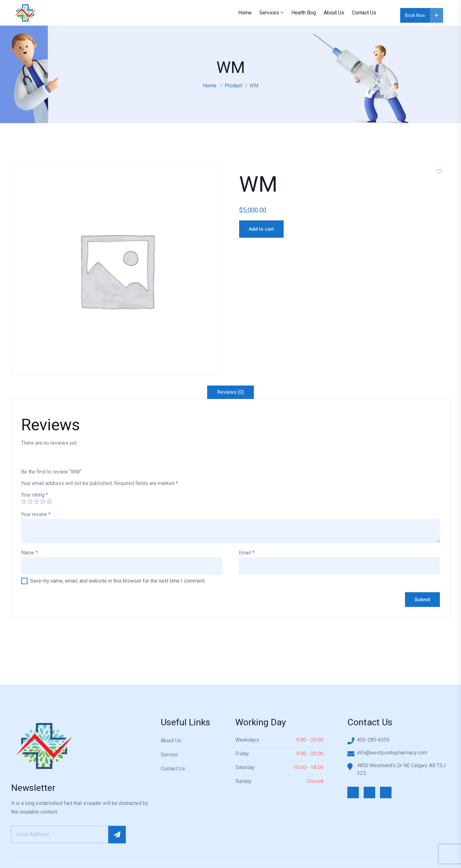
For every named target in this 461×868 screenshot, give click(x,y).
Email (247, 553)
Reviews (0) (230, 392)
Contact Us (364, 13)
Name (29, 553)
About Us (334, 13)
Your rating (35, 495)
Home (245, 13)
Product (234, 86)
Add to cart (261, 229)
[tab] (230, 392)
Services (269, 13)
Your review (36, 514)
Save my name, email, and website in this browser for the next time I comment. (118, 581)
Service (169, 755)
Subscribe (117, 835)
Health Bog (304, 13)
